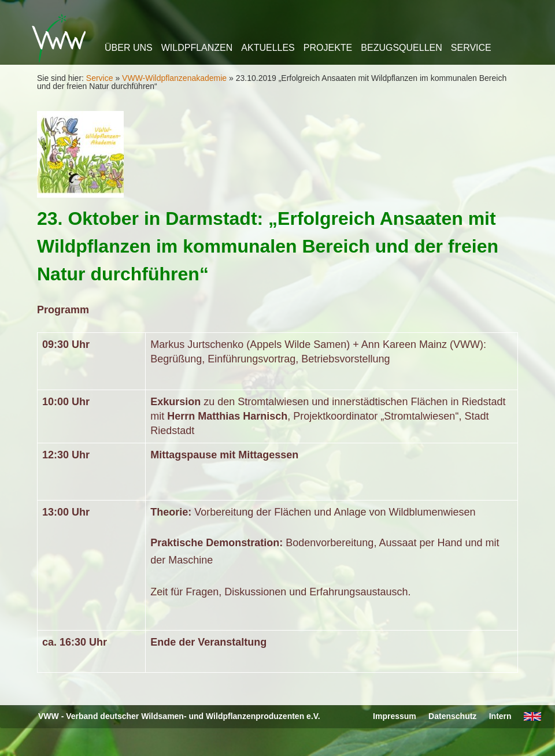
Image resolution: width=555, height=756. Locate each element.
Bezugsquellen (401, 48)
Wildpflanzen (197, 48)
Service (471, 48)
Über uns (129, 48)
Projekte (328, 48)
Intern (500, 716)
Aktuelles (268, 48)
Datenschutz (452, 716)
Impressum (395, 716)
